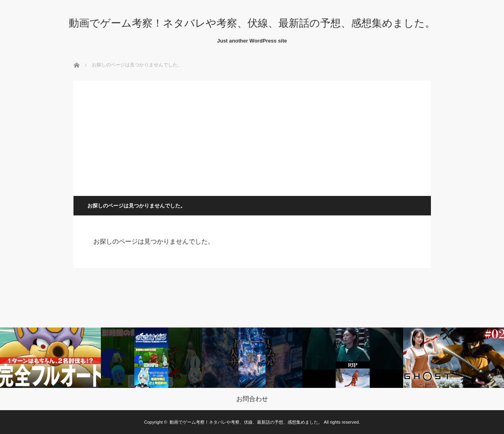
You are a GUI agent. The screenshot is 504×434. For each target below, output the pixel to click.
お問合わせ (252, 399)
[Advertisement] (252, 136)
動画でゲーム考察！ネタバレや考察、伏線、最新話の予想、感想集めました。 (252, 23)
